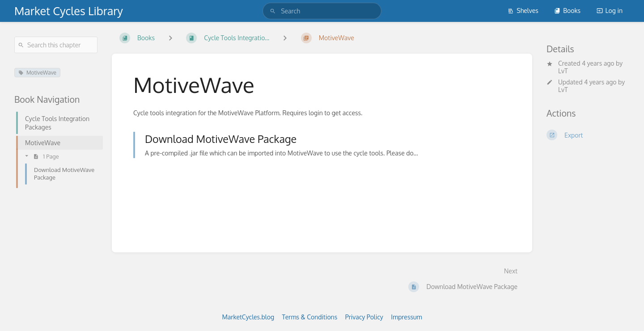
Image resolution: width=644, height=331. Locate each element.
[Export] (588, 135)
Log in (610, 10)
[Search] (273, 11)
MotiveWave (37, 73)
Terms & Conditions (310, 317)
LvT (563, 71)
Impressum (406, 317)
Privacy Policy (364, 317)
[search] (322, 11)
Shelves (523, 10)
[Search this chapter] (56, 45)
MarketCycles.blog (248, 317)
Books (567, 10)
